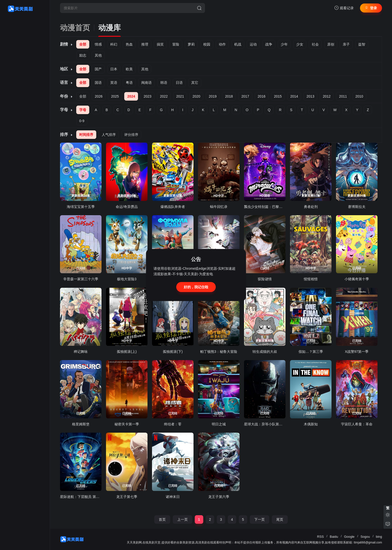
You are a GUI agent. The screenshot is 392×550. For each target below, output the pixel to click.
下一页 (259, 519)
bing (379, 537)
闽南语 (146, 83)
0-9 (82, 121)
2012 (327, 96)
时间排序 (86, 135)
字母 (83, 110)
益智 (362, 44)
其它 (195, 83)
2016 (262, 96)
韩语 (164, 83)
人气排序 (109, 135)
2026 (99, 96)
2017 (245, 96)
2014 (294, 96)
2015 (278, 96)
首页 (162, 519)
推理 (145, 44)
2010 (359, 96)
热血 (129, 44)
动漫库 (109, 28)
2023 (147, 96)
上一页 (182, 519)
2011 (343, 96)
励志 (83, 55)
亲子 (346, 44)
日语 (179, 83)
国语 (98, 83)
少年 (284, 44)
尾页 (280, 519)
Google (349, 537)
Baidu (334, 537)
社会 (315, 44)
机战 (238, 44)
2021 (180, 96)
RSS (320, 537)
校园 (207, 44)
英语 (114, 83)
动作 (222, 44)
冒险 (176, 44)
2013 (310, 96)
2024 (131, 96)
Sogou (365, 537)
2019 (213, 96)
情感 (98, 44)
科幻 (114, 44)
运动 (253, 44)
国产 (98, 69)
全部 (83, 44)
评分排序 (131, 135)
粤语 (129, 83)
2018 (229, 96)
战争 (269, 44)
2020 (196, 96)
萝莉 (191, 44)
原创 (331, 44)
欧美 (129, 69)
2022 (164, 96)
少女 (300, 44)
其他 (98, 55)
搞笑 (160, 44)
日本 (114, 69)
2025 (115, 96)
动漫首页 (75, 28)
